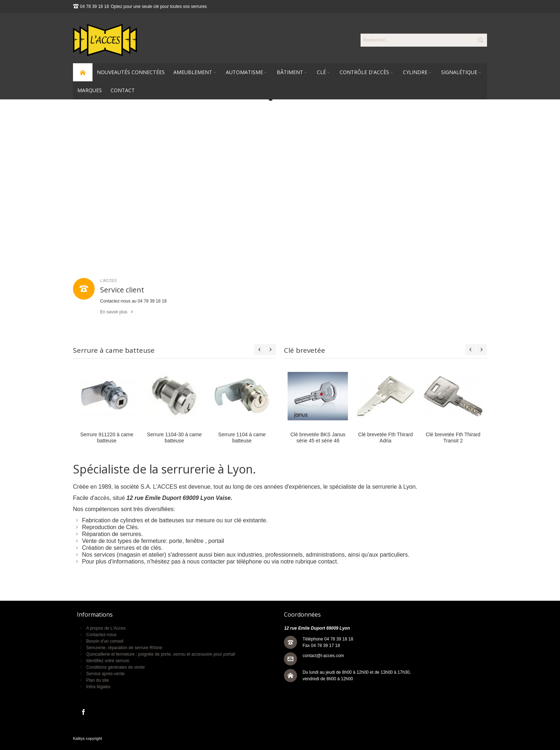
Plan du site (97, 680)
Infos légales (98, 687)
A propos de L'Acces (106, 628)
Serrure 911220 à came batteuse (107, 438)
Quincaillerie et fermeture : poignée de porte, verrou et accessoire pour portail (160, 654)
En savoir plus (114, 312)
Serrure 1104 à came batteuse (242, 438)
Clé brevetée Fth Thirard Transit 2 (453, 438)
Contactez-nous (101, 635)
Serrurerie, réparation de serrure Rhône (124, 648)
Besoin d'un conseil (105, 641)
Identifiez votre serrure (107, 661)
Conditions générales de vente (115, 667)
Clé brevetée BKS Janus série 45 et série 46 (318, 438)
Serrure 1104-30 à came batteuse (175, 438)
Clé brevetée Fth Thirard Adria (385, 438)
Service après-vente (105, 674)
